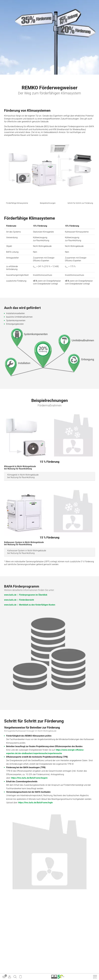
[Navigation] (95, 977)
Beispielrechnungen (48, 203)
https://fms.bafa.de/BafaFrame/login (35, 803)
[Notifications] (20, 977)
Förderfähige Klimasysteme (17, 203)
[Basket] (4, 977)
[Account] (10, 977)
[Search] (15, 977)
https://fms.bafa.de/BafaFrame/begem (29, 778)
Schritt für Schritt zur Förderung (80, 203)
